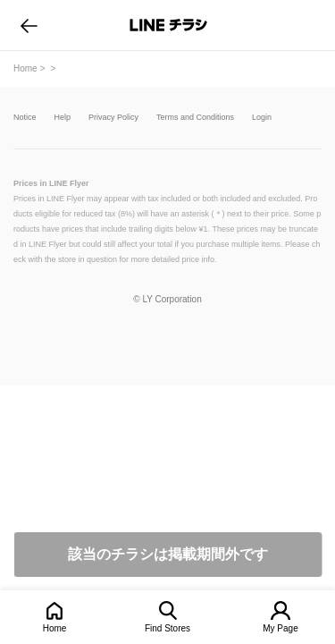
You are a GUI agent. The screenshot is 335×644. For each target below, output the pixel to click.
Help (63, 118)
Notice (25, 118)
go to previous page (29, 25)
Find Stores (167, 628)
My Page (280, 628)
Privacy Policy (113, 118)
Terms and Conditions (195, 118)
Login (262, 118)
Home (55, 628)
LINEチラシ (169, 25)
